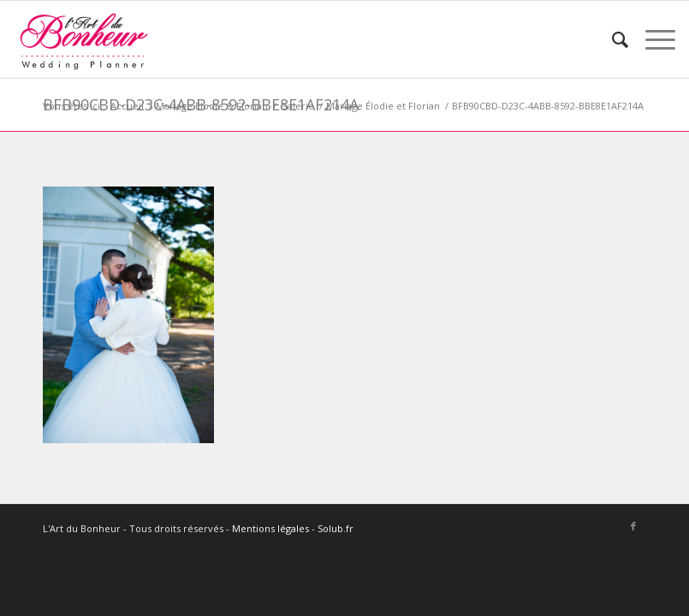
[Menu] (652, 39)
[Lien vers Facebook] (633, 526)
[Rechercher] (612, 39)
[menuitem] (612, 39)
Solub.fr (336, 528)
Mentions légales (270, 528)
